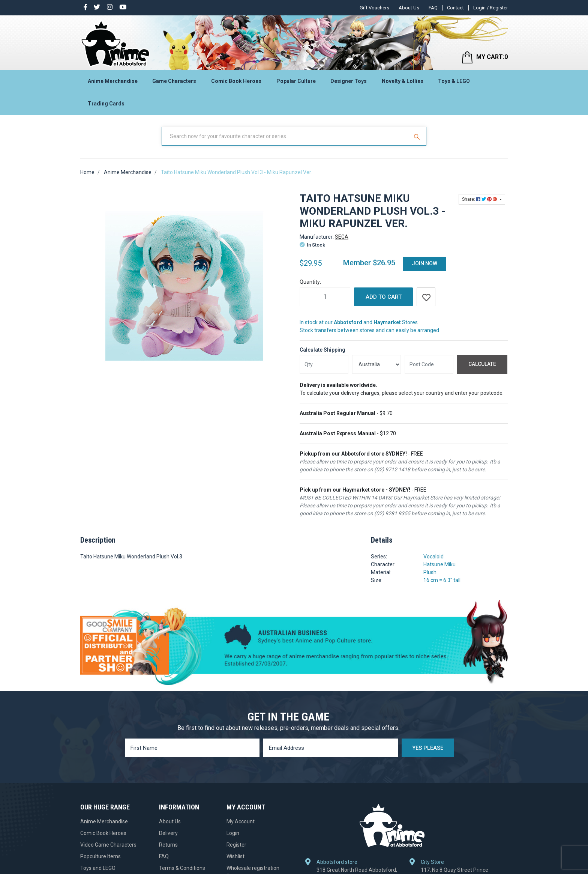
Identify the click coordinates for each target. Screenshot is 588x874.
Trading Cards (106, 104)
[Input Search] (286, 136)
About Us (409, 8)
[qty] (324, 364)
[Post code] (429, 364)
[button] (426, 297)
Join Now (424, 263)
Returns (168, 845)
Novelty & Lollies (403, 81)
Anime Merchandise (113, 81)
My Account (241, 821)
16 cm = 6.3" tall (442, 580)
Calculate (482, 364)
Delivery (168, 833)
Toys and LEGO (98, 868)
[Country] (376, 364)
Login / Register (490, 8)
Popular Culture (296, 81)
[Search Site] (418, 136)
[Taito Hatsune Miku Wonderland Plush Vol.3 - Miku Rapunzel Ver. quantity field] (325, 297)
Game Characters (174, 81)
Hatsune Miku (439, 564)
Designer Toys (349, 81)
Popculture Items (100, 856)
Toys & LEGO (454, 81)
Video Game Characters (108, 845)
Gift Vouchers (374, 8)
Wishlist (235, 856)
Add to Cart (384, 297)
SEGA (342, 237)
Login (233, 833)
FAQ (433, 8)
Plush (430, 572)
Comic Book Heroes (236, 81)
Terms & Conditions (182, 868)
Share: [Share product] (480, 199)
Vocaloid (433, 557)
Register (236, 845)
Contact (455, 8)
